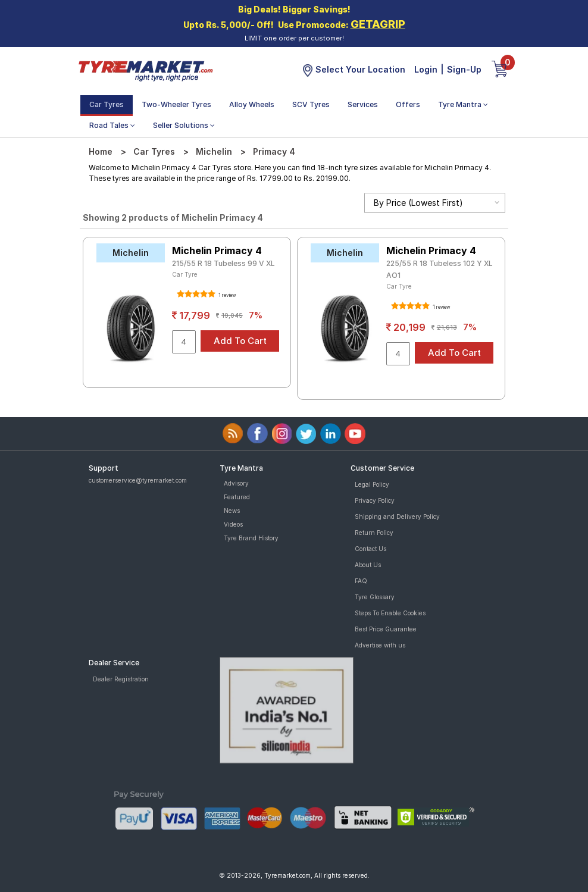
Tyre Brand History (251, 538)
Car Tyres (107, 104)
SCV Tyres (311, 104)
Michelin (214, 151)
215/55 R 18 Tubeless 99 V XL (223, 263)
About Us (368, 565)
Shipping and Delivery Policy (397, 517)
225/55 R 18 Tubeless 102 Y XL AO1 (440, 269)
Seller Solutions (184, 125)
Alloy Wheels (252, 104)
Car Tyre (185, 274)
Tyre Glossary (375, 597)
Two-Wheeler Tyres (176, 104)
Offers (408, 104)
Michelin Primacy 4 (217, 251)
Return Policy (374, 533)
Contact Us (370, 549)
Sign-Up (464, 69)
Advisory (236, 483)
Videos (233, 524)
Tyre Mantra (463, 104)
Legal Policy (372, 484)
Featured (237, 497)
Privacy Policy (375, 500)
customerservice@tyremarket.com (138, 480)
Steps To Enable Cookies (390, 613)
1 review (227, 295)
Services (363, 104)
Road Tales (112, 125)
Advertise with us (380, 645)
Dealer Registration (121, 679)
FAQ (361, 581)
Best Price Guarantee (386, 629)
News (232, 511)
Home (101, 151)
